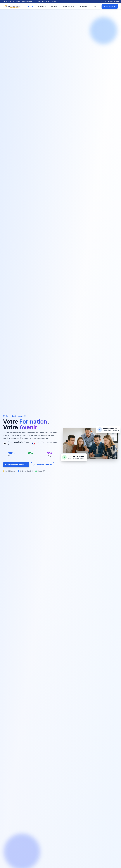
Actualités (84, 6)
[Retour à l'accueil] (12, 6)
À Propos (54, 6)
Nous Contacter (110, 6)
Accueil (31, 7)
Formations (42, 6)
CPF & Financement (69, 6)
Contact (95, 6)
